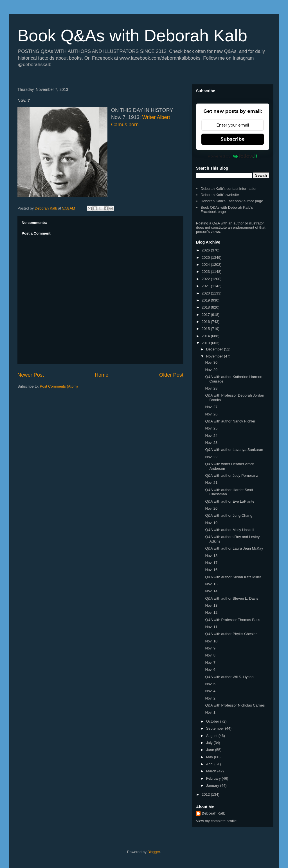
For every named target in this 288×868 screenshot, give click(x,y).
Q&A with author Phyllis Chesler (231, 634)
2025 (206, 258)
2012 (206, 794)
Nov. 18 (211, 556)
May (210, 757)
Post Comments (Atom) (59, 386)
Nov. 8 (210, 655)
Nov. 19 (211, 523)
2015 (206, 329)
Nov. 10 (211, 641)
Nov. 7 (210, 663)
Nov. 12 (211, 612)
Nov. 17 (211, 563)
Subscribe (233, 139)
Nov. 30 (211, 362)
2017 (206, 315)
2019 (206, 300)
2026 (206, 250)
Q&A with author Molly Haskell (229, 530)
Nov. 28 (211, 388)
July (210, 743)
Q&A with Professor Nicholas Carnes (235, 705)
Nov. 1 (210, 712)
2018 (206, 307)
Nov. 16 (211, 570)
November (215, 356)
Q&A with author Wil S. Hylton (229, 677)
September (216, 728)
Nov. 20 (211, 508)
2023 (206, 272)
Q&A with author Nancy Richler (230, 421)
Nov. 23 (211, 443)
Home (102, 375)
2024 (206, 265)
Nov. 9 (210, 648)
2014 (206, 336)
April (210, 764)
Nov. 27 (211, 407)
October (213, 721)
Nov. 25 (211, 428)
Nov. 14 (211, 591)
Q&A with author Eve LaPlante (230, 501)
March (212, 771)
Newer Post (31, 375)
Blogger (154, 852)
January (213, 785)
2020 (206, 293)
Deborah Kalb (214, 813)
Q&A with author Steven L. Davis (232, 598)
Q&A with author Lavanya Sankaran (234, 450)
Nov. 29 (211, 370)
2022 (206, 279)
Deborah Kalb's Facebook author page (232, 201)
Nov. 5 (210, 684)
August (212, 736)
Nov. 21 (211, 483)
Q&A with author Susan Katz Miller (233, 577)
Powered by (233, 156)
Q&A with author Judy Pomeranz (231, 475)
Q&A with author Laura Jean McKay (234, 548)
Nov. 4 (210, 691)
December (215, 349)
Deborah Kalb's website (220, 195)
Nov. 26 (211, 414)
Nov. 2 (210, 698)
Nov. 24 (211, 436)
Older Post (171, 375)
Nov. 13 (211, 605)
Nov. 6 (210, 670)
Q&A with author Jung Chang (229, 515)
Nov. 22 (211, 457)
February (214, 778)
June (211, 750)
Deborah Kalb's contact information (229, 189)
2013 (206, 343)
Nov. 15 (211, 584)
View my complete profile (216, 821)
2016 (206, 322)
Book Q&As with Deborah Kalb (132, 36)
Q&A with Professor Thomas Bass (233, 620)
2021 (206, 286)
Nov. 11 (211, 627)
